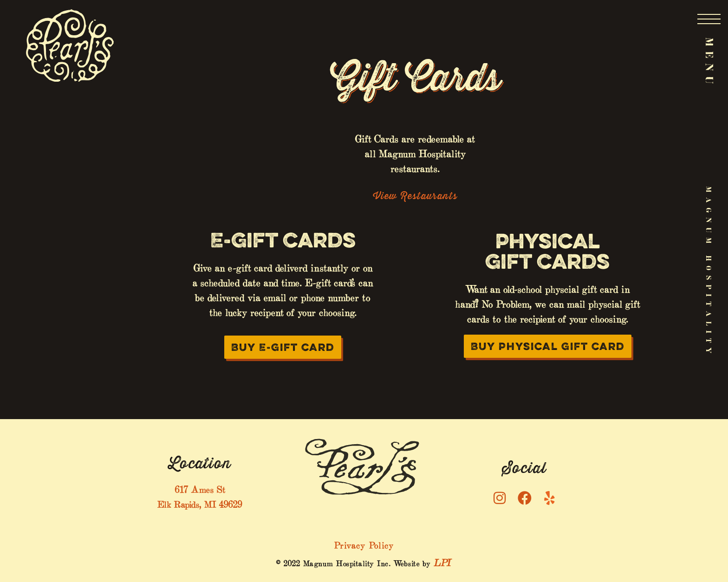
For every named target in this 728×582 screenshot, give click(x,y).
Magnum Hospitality (708, 272)
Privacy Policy (364, 544)
